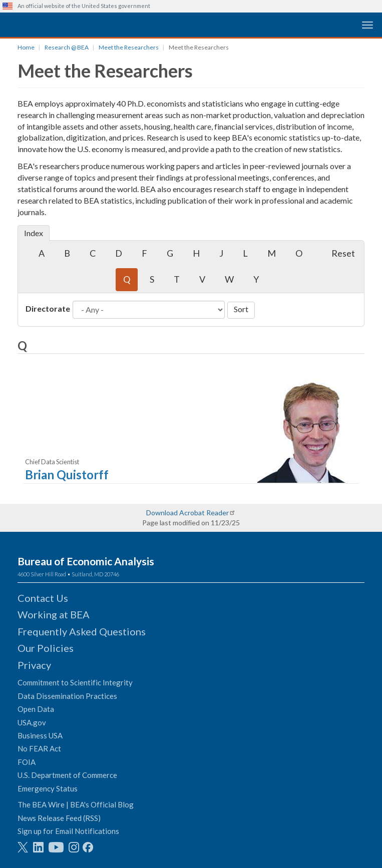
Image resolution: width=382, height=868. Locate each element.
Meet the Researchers (129, 47)
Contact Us (43, 598)
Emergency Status (48, 788)
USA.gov (32, 722)
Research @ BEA (67, 47)
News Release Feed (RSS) (59, 818)
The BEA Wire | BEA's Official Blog (76, 804)
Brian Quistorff (67, 475)
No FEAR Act (39, 748)
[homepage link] (78, 24)
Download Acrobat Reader (187, 513)
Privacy (34, 665)
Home (26, 47)
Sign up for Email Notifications (68, 831)
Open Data (36, 709)
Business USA (40, 735)
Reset (343, 253)
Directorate (48, 308)
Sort (241, 309)
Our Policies (46, 648)
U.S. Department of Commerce (67, 775)
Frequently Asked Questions (82, 631)
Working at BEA (54, 614)
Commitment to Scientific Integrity (75, 682)
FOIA (27, 762)
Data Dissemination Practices (67, 696)
